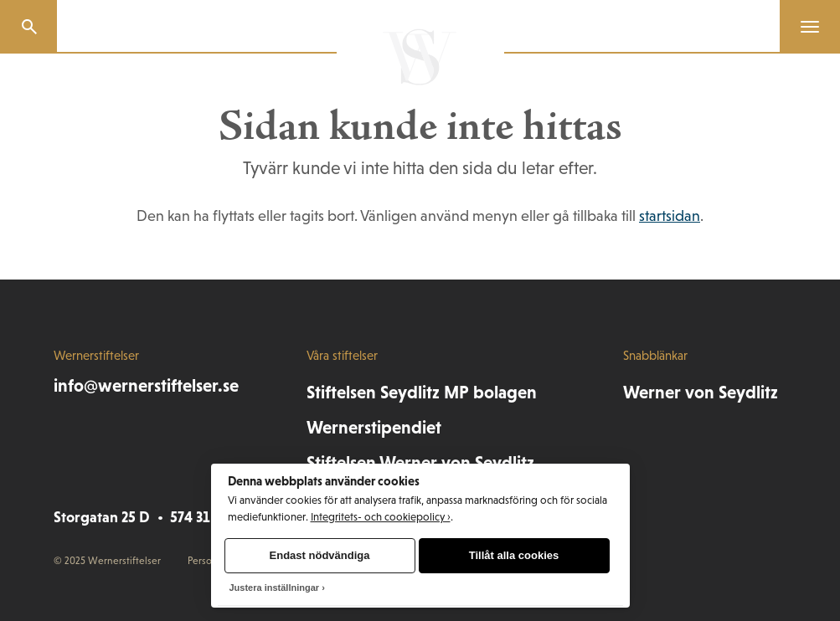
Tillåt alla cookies (514, 555)
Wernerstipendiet (374, 428)
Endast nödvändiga (320, 555)
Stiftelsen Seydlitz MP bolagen (422, 393)
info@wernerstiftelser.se (146, 386)
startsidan (670, 216)
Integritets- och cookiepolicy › (381, 517)
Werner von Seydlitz (701, 393)
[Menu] (803, 27)
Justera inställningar (275, 588)
